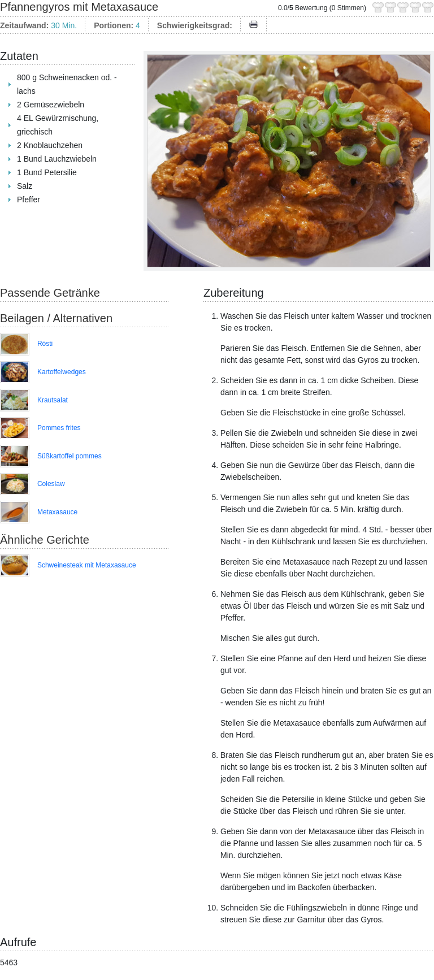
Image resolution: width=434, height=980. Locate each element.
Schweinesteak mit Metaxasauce (87, 565)
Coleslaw (51, 484)
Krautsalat (53, 400)
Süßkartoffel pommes (70, 456)
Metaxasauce (57, 512)
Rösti (45, 344)
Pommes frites (59, 428)
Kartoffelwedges (62, 372)
